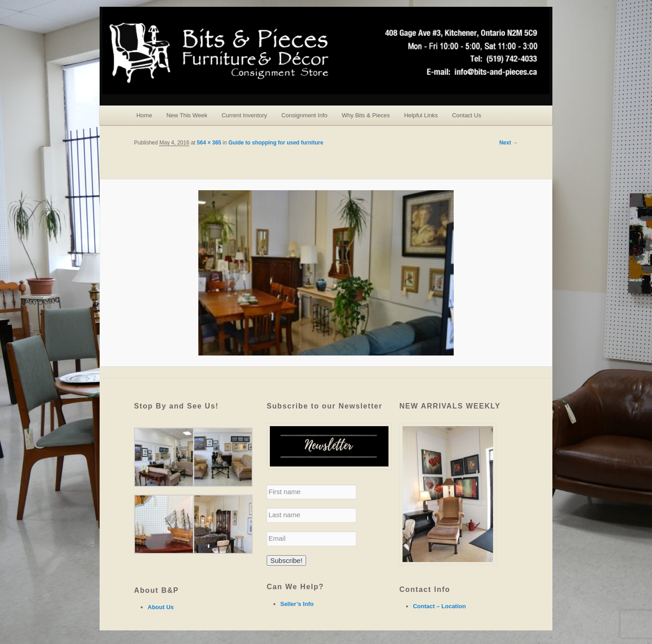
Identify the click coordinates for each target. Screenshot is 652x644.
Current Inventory (244, 115)
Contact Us (466, 115)
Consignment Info (304, 115)
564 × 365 (209, 143)
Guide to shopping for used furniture (276, 143)
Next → (509, 143)
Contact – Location (439, 606)
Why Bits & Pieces (366, 115)
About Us (161, 607)
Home (144, 115)
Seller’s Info (297, 604)
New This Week (187, 115)
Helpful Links (421, 115)
